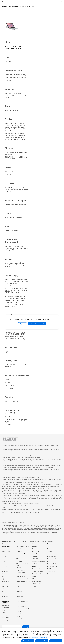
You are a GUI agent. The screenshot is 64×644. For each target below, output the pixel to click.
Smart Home (20, 586)
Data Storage (5, 620)
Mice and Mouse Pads (22, 594)
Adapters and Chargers (22, 606)
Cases (3, 610)
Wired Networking (21, 570)
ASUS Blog (50, 569)
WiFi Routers (20, 561)
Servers (18, 584)
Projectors (4, 579)
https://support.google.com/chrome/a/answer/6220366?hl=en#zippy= (23, 512)
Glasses (4, 599)
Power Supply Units (6, 615)
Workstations (5, 594)
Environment (50, 549)
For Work (4, 561)
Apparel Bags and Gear (22, 601)
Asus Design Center (52, 559)
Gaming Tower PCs (6, 586)
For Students (5, 566)
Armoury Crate (51, 571)
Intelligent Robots (21, 576)
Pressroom (35, 556)
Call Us (34, 579)
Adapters (19, 568)
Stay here (22, 324)
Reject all (42, 641)
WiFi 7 (18, 556)
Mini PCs (4, 591)
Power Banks (20, 611)
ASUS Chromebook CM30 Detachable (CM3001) (18, 6)
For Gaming (5, 569)
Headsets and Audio (21, 596)
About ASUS (35, 546)
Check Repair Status (37, 569)
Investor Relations (36, 554)
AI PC (49, 554)
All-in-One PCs (5, 581)
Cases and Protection (22, 604)
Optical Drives (5, 618)
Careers (34, 549)
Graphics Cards (6, 608)
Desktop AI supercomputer (23, 581)
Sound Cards (20, 551)
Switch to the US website (37, 324)
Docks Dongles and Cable (23, 609)
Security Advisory (36, 581)
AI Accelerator (20, 549)
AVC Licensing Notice (52, 566)
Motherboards (5, 605)
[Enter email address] (12, 627)
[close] (56, 317)
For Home (4, 559)
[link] (32, 2)
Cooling (4, 613)
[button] (2, 2)
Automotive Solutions (52, 564)
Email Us (34, 576)
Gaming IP (19, 619)
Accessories (5, 554)
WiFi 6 (18, 559)
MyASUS (34, 586)
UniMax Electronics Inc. (38, 564)
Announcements (36, 551)
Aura (48, 574)
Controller (19, 614)
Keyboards (19, 591)
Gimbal (18, 616)
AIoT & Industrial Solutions (23, 579)
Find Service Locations (38, 571)
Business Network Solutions (21, 573)
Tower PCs (4, 584)
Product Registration (37, 574)
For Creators (5, 564)
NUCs (3, 589)
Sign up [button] (26, 627)
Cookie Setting (28, 641)
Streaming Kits (20, 599)
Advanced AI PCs (51, 556)
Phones (3, 549)
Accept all (56, 641)
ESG (48, 546)
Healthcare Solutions (7, 551)
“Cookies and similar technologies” (40, 637)
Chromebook (23, 541)
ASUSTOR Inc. (36, 559)
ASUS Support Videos (37, 584)
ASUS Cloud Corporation (38, 561)
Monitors (4, 576)
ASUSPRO (50, 561)
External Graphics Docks (23, 546)
